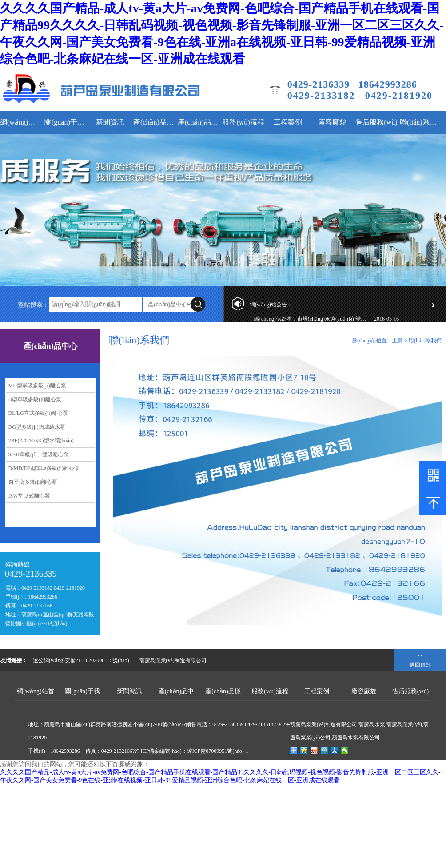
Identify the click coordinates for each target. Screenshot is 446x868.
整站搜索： (33, 305)
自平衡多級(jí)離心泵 (33, 482)
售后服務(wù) (376, 122)
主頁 (398, 341)
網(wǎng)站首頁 (21, 122)
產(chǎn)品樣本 (199, 122)
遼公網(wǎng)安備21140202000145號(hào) (81, 660)
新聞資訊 (110, 122)
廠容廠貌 (332, 122)
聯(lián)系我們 (421, 122)
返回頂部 (420, 665)
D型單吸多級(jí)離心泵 (35, 399)
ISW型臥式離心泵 (29, 496)
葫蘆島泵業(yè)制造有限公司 (173, 660)
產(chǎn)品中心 (154, 122)
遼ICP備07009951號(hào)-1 (218, 751)
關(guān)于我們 (66, 122)
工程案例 (288, 122)
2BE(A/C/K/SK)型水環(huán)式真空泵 (52, 441)
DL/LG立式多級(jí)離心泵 (38, 413)
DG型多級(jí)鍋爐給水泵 (37, 427)
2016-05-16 (386, 320)
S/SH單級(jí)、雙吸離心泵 (39, 454)
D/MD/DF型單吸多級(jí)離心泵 (44, 468)
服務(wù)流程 (243, 122)
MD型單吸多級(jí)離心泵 (37, 386)
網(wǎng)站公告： (271, 305)
